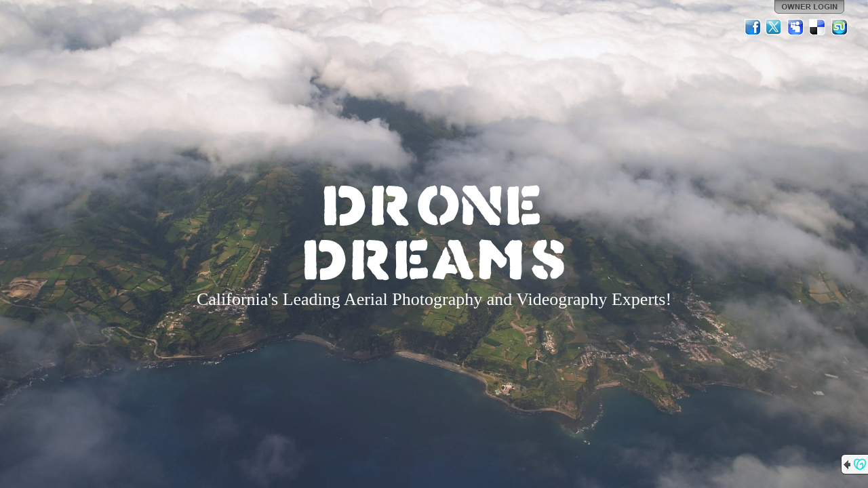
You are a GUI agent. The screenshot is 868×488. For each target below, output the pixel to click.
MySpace (796, 27)
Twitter (774, 27)
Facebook (753, 27)
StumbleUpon (840, 27)
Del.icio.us (818, 27)
